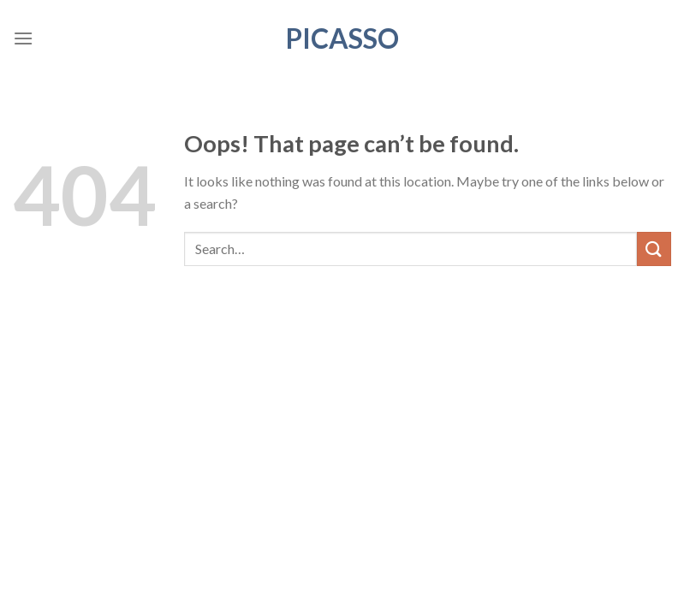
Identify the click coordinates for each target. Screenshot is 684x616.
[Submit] (654, 249)
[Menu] (23, 38)
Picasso (342, 38)
